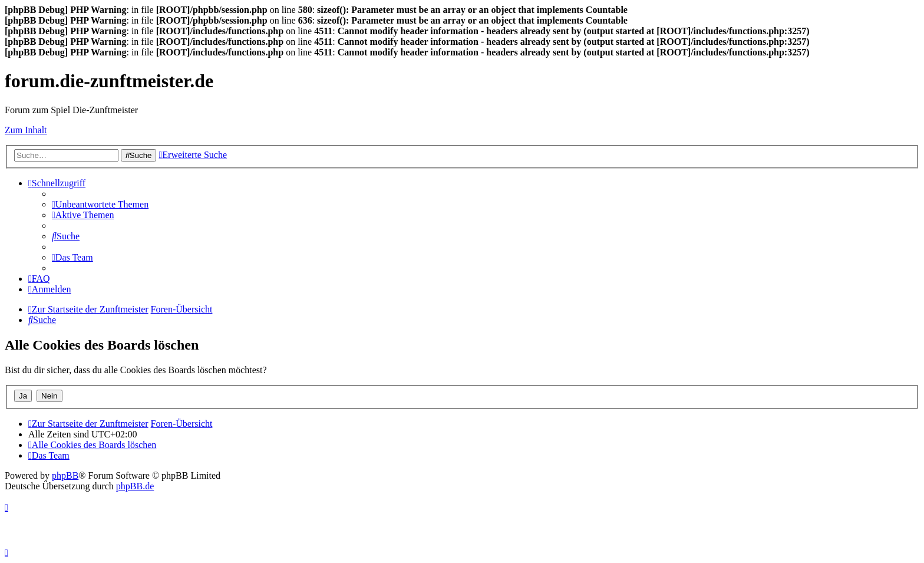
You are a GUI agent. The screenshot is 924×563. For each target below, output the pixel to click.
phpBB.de (135, 486)
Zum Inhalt (26, 130)
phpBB (65, 475)
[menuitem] (100, 204)
